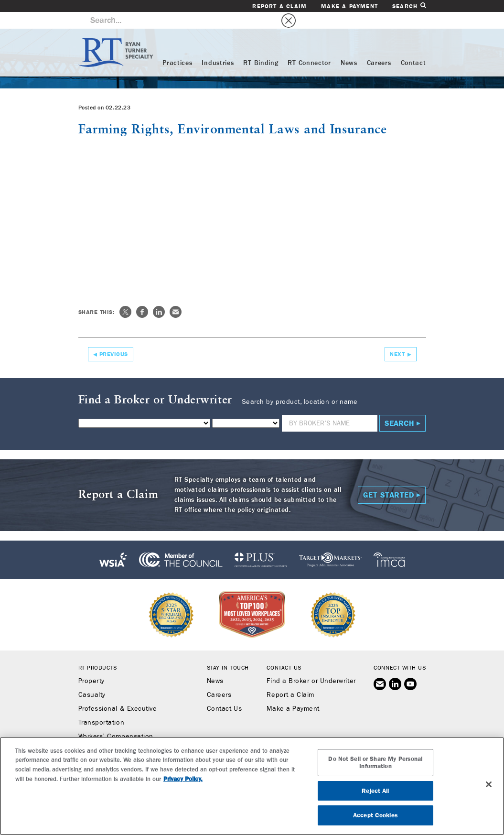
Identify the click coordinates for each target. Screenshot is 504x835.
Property (91, 664)
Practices (177, 46)
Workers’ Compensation (116, 720)
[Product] (144, 407)
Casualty (92, 678)
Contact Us (224, 692)
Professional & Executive (118, 692)
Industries (218, 46)
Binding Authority (105, 734)
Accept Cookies (375, 815)
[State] (246, 407)
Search (409, 6)
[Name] (330, 407)
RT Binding (261, 46)
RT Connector (309, 46)
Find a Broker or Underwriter (311, 664)
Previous (114, 337)
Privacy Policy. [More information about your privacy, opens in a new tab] (183, 779)
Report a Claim (279, 6)
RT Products (98, 651)
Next (397, 337)
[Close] (489, 784)
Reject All (375, 791)
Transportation (102, 706)
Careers (379, 46)
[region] (252, 786)
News (349, 46)
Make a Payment (349, 6)
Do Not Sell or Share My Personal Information (375, 763)
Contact (413, 46)
